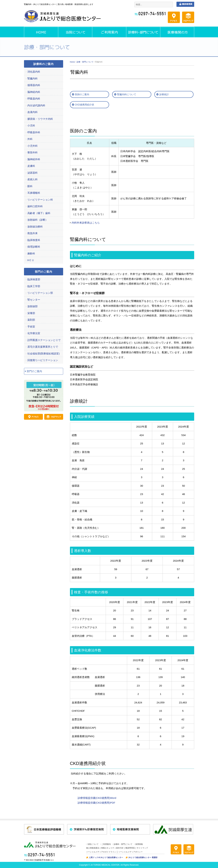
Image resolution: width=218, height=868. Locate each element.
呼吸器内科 (34, 99)
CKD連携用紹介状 (85, 105)
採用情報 (139, 844)
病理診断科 (34, 247)
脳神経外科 (34, 159)
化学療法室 (34, 333)
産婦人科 (33, 179)
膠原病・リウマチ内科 (40, 119)
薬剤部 (31, 320)
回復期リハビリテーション (43, 360)
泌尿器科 (33, 173)
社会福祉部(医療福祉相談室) (44, 353)
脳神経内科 (34, 92)
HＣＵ (31, 260)
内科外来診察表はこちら (86, 223)
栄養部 (31, 313)
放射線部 (33, 306)
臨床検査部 (34, 279)
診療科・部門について (123, 844)
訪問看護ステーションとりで (44, 340)
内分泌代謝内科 (36, 105)
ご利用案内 (106, 844)
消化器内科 (34, 72)
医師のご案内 (82, 94)
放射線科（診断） (38, 220)
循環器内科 (34, 85)
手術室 (31, 327)
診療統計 (164, 94)
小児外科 (33, 146)
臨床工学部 (34, 286)
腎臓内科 (33, 78)
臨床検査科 (34, 240)
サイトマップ (142, 848)
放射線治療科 (35, 227)
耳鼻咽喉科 (34, 193)
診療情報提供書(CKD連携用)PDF (96, 803)
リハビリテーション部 (40, 293)
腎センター (34, 300)
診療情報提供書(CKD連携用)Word (97, 798)
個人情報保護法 (93, 848)
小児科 (31, 125)
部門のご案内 (34, 371)
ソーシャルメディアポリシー (130, 852)
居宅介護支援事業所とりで (43, 347)
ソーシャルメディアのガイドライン (101, 852)
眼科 (30, 186)
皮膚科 (31, 166)
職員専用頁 (130, 848)
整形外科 (33, 152)
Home (72, 62)
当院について (93, 844)
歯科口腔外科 (35, 206)
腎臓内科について (127, 94)
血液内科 (33, 112)
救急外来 (33, 233)
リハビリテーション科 (40, 200)
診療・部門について (85, 62)
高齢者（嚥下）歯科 (39, 213)
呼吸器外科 (34, 132)
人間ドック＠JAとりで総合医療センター (106, 857)
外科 (30, 139)
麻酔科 (31, 253)
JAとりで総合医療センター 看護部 (143, 857)
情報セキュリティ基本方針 (112, 848)
